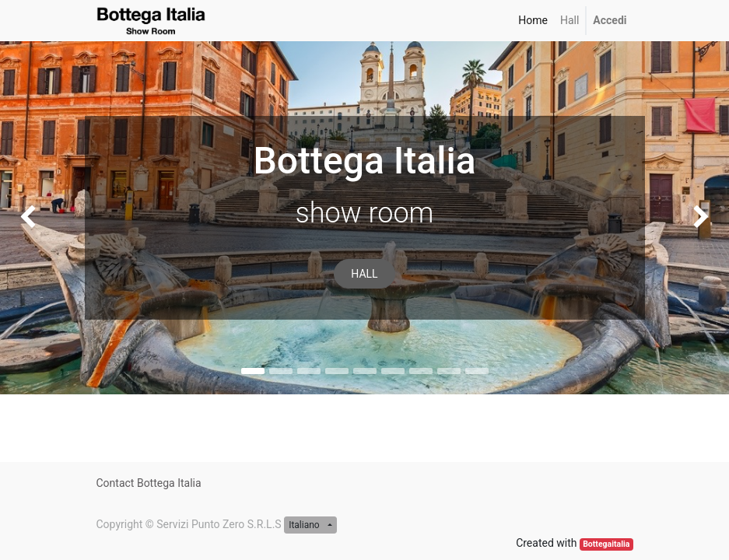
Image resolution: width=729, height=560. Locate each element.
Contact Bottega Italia (149, 483)
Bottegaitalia (606, 544)
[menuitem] (533, 21)
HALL (364, 274)
